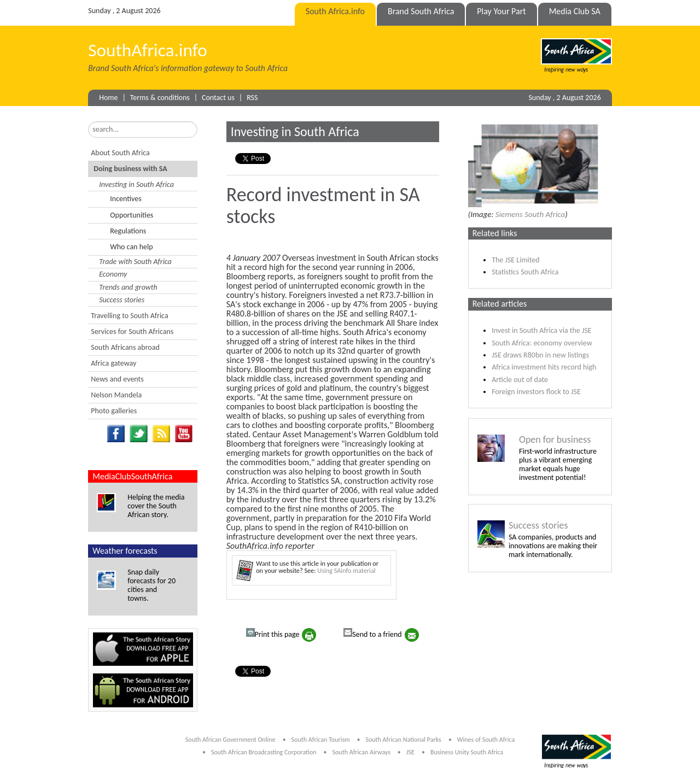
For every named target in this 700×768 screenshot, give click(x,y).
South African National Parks (403, 740)
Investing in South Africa (136, 184)
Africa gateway (113, 363)
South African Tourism (322, 740)
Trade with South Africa (135, 262)
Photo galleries (114, 411)
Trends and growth (128, 287)
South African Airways (362, 752)
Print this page (273, 634)
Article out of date (520, 380)
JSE (410, 752)
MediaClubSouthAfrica (132, 476)
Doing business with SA (130, 169)
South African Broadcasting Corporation (264, 752)
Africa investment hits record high (544, 367)
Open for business (555, 439)
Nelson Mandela (116, 395)
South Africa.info (335, 11)
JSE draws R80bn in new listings (540, 355)
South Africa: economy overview (542, 343)
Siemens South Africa (530, 214)
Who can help (131, 247)
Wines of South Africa (486, 740)
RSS (252, 98)
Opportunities (132, 215)
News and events (117, 379)
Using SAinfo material (346, 570)
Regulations (128, 231)
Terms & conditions (160, 98)
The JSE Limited (516, 260)
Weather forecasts (125, 551)
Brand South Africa (421, 11)
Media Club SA (575, 11)
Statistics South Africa (525, 272)
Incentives (126, 199)
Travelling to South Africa (129, 316)
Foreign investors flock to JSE (536, 392)
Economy (113, 274)
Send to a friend (372, 634)
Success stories (122, 300)
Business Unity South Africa (467, 752)
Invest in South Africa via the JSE (542, 330)
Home (108, 98)
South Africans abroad (125, 347)
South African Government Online (231, 740)
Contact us (218, 98)
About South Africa (120, 153)
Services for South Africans (132, 332)
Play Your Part (501, 11)
